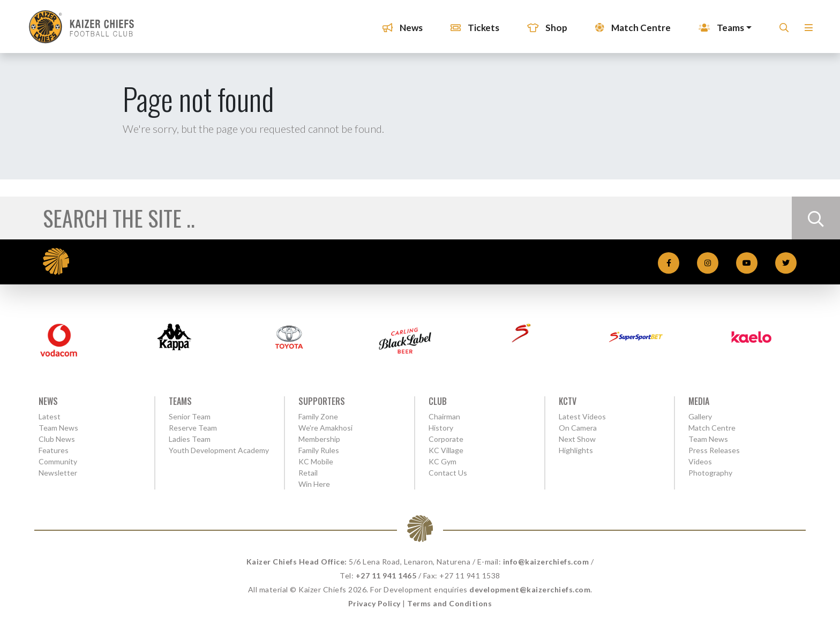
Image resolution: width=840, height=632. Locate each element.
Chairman (444, 416)
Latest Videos (582, 416)
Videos (700, 461)
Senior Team (190, 416)
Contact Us (448, 473)
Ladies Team (190, 439)
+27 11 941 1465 (386, 575)
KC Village (446, 450)
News (399, 24)
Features (54, 450)
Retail (308, 473)
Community (58, 461)
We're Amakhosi (325, 428)
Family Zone (318, 416)
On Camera (578, 428)
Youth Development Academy (219, 450)
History (441, 428)
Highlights (576, 450)
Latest (50, 416)
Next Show (577, 439)
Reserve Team (193, 428)
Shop (544, 24)
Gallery (700, 416)
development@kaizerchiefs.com (530, 589)
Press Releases (714, 450)
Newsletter (58, 473)
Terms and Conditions (449, 603)
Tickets (472, 24)
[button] (805, 27)
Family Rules (319, 450)
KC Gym (442, 461)
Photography (710, 473)
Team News (58, 428)
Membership (319, 439)
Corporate (446, 439)
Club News (57, 439)
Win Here (314, 484)
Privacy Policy (374, 603)
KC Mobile (316, 461)
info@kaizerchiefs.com (546, 562)
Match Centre (630, 24)
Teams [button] (718, 24)
